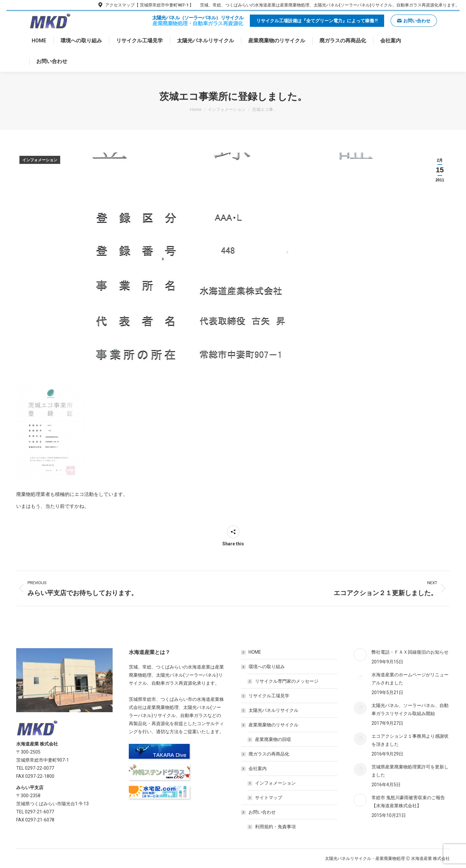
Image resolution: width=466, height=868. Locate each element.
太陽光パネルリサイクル (273, 710)
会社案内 (254, 768)
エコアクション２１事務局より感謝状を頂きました (410, 740)
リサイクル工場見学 (269, 696)
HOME (255, 652)
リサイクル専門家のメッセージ (287, 681)
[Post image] (360, 655)
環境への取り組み (263, 667)
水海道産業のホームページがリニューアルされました (410, 679)
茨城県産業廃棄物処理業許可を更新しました (410, 771)
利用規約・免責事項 (275, 827)
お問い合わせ (259, 812)
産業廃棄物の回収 (273, 739)
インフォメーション (40, 160)
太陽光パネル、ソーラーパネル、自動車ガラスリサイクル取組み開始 (410, 709)
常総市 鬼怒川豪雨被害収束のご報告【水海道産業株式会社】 (408, 802)
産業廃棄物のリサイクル (270, 725)
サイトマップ (269, 798)
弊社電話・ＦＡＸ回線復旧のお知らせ (410, 652)
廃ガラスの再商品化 (269, 754)
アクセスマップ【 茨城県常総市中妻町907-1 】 (145, 5)
